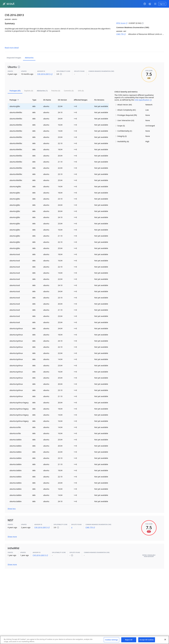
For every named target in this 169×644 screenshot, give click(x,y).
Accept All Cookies (147, 640)
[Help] (145, 4)
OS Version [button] (64, 94)
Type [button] (36, 94)
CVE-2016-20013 (45, 69)
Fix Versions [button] (101, 94)
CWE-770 (121, 34)
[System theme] (150, 4)
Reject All (129, 640)
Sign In (162, 4)
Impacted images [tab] (14, 52)
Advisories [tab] (29, 52)
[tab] (15, 85)
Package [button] (14, 94)
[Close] (165, 640)
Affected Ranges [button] (82, 94)
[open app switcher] (155, 4)
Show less (12, 503)
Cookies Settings (111, 640)
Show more (12, 531)
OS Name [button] (48, 94)
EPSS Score (122, 23)
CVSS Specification (143, 94)
